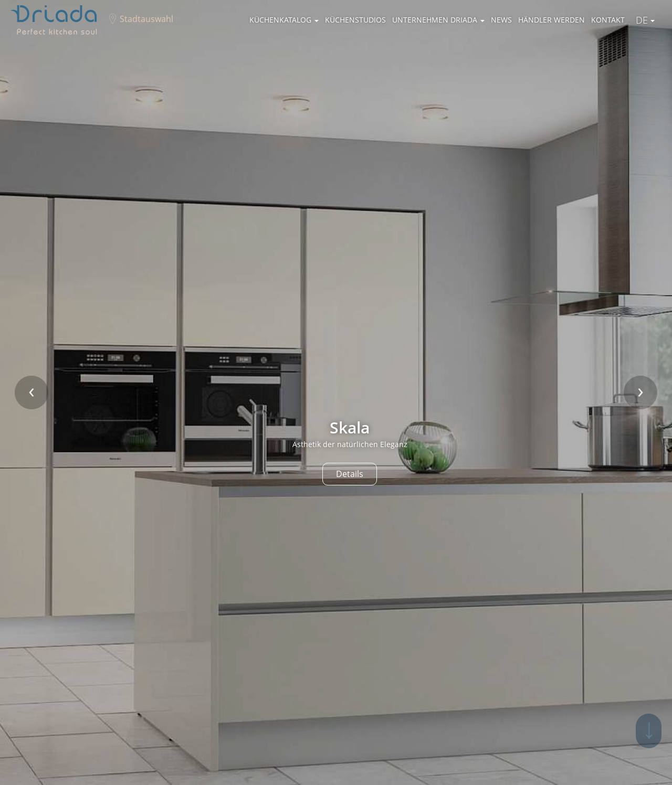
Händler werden (552, 20)
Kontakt (608, 20)
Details (350, 474)
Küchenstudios (355, 20)
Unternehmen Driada (438, 20)
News (501, 20)
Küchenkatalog (284, 20)
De (645, 20)
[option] (336, 393)
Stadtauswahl (146, 19)
